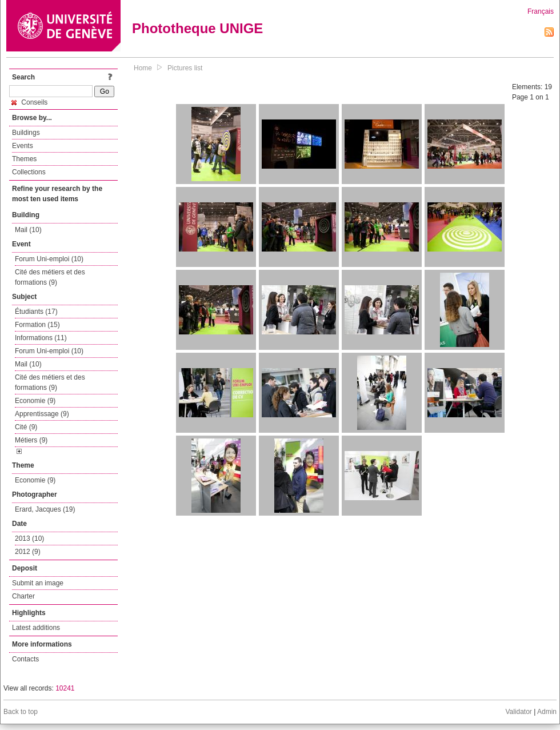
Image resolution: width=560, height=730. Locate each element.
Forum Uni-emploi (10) (49, 259)
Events (23, 146)
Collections (29, 172)
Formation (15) (37, 325)
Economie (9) (35, 401)
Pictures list (185, 68)
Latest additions (36, 628)
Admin (547, 712)
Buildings (26, 133)
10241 (65, 688)
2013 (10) (29, 538)
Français (541, 11)
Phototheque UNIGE (197, 28)
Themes (24, 159)
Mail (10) (28, 230)
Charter (23, 596)
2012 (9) (28, 552)
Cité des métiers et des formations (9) (50, 277)
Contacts (25, 659)
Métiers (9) (31, 440)
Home (143, 68)
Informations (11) (41, 338)
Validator (518, 712)
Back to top (21, 712)
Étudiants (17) (36, 312)
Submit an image (38, 583)
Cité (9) (26, 427)
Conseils (29, 102)
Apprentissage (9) (42, 414)
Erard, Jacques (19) (45, 509)
